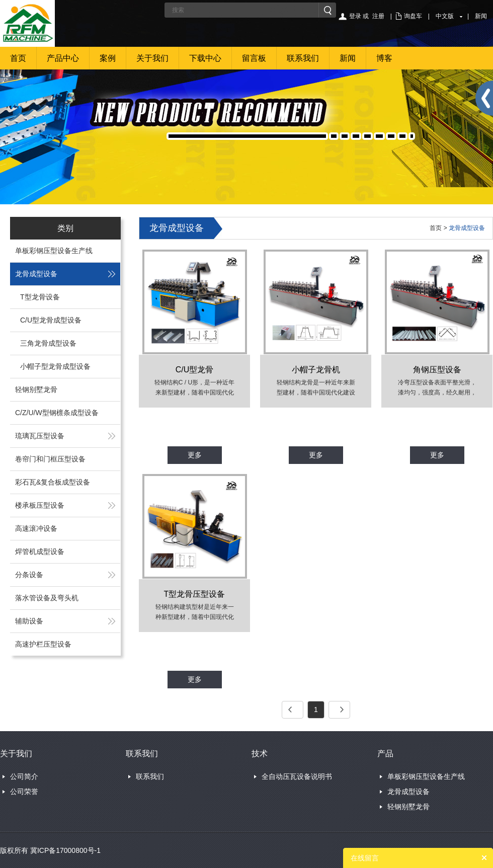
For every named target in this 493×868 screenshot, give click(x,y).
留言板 (254, 58)
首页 (18, 58)
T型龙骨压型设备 (195, 594)
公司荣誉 (24, 792)
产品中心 (63, 58)
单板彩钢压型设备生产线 (54, 251)
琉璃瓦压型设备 (40, 436)
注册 (378, 16)
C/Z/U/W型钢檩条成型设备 (57, 413)
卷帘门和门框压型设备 (50, 459)
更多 (195, 455)
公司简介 (24, 776)
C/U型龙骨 (195, 370)
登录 (355, 16)
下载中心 (205, 58)
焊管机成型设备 (40, 551)
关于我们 (152, 58)
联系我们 (303, 58)
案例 (108, 58)
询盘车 (413, 16)
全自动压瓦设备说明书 (297, 776)
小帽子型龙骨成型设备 (55, 366)
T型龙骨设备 (40, 297)
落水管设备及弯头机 (47, 598)
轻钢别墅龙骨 (36, 389)
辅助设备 (29, 621)
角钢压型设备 (437, 370)
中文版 (445, 16)
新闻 (481, 16)
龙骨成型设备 (36, 274)
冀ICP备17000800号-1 (65, 850)
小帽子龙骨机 (316, 370)
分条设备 (29, 575)
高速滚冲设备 (36, 528)
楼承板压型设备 (40, 505)
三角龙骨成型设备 (48, 343)
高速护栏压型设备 (43, 644)
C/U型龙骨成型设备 (51, 320)
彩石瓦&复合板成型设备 (53, 482)
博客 (384, 58)
